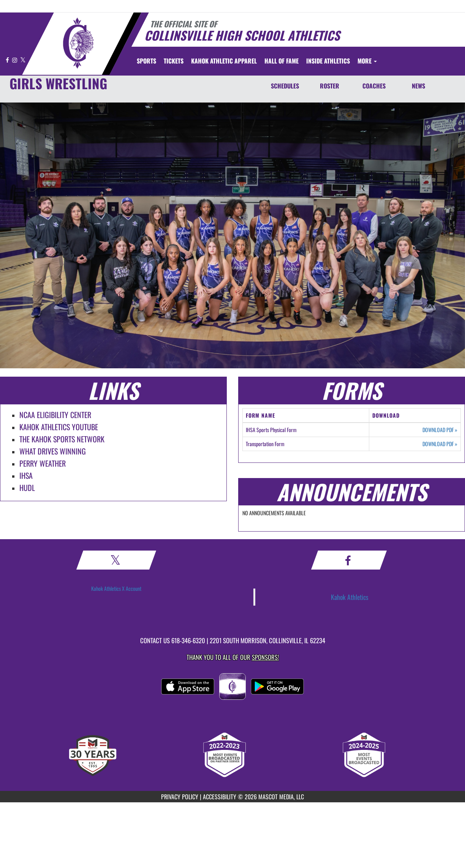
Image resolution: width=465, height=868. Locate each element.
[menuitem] (174, 61)
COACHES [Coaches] (374, 86)
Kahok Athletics (350, 597)
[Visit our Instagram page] (15, 60)
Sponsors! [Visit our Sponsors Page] (265, 657)
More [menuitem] (367, 61)
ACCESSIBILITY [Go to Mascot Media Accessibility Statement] (220, 797)
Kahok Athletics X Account (116, 588)
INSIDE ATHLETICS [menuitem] (328, 61)
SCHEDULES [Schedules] (285, 86)
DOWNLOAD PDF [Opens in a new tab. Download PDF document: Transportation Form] (440, 444)
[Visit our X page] (23, 60)
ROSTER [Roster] (330, 86)
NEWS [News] (418, 86)
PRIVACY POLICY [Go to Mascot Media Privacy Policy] (180, 797)
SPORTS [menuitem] (146, 61)
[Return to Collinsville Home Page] (78, 43)
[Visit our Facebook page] (8, 60)
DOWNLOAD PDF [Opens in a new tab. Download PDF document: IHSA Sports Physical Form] (440, 430)
